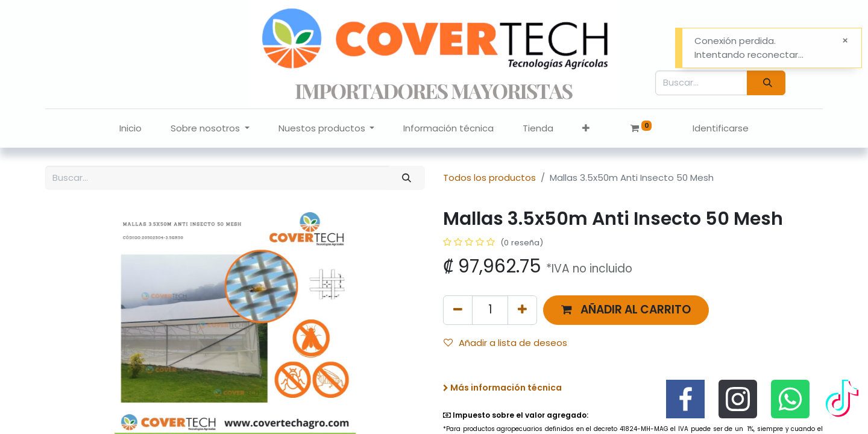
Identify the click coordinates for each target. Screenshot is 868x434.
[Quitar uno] (458, 310)
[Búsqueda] (766, 83)
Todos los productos (489, 178)
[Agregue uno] (522, 310)
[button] (586, 129)
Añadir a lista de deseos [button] (505, 343)
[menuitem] (131, 129)
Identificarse (721, 128)
